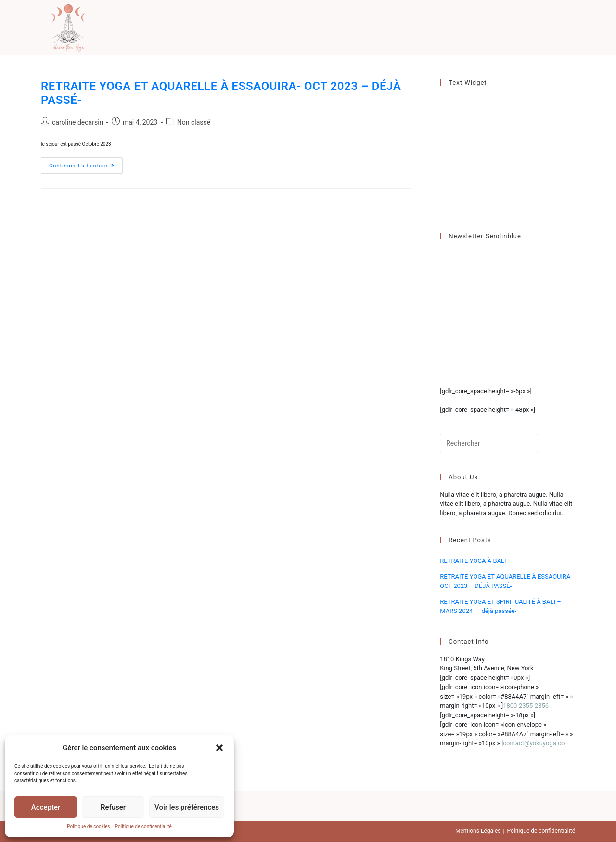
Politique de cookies (89, 826)
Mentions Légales (478, 831)
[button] (219, 748)
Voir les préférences (187, 807)
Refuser (113, 807)
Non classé (194, 122)
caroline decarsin (77, 122)
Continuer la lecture (86, 168)
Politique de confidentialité (143, 826)
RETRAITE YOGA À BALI (473, 561)
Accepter (46, 807)
